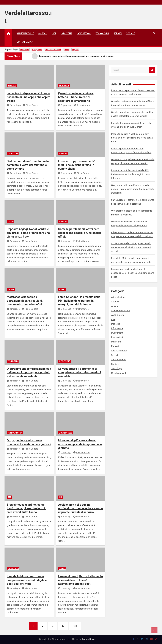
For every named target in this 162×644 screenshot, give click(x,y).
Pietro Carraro (31, 105)
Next (75, 626)
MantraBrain (88, 639)
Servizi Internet (119, 360)
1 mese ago (65, 173)
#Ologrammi (37, 50)
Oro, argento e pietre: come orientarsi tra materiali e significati (29, 442)
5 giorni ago (65, 105)
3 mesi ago (13, 381)
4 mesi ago (13, 517)
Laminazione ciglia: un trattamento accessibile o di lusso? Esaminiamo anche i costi (80, 580)
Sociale (131, 33)
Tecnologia (102, 33)
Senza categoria (15, 433)
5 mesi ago (65, 517)
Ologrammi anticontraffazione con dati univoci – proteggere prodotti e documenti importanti (29, 372)
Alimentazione (25, 33)
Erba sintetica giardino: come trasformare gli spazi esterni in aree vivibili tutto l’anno (27, 508)
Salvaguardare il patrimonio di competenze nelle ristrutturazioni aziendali (80, 372)
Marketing (116, 342)
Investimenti (65, 361)
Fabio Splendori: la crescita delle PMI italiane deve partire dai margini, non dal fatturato (79, 301)
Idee (54, 33)
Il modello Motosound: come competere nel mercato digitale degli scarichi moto (27, 580)
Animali (43, 33)
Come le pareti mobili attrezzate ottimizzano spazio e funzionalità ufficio (80, 233)
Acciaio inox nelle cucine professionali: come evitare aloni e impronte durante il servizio (80, 508)
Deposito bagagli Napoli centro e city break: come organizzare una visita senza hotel (28, 233)
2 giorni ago (14, 105)
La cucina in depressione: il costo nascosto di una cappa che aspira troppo (28, 97)
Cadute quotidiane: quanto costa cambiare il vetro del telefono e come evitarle (28, 165)
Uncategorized (65, 433)
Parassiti (116, 346)
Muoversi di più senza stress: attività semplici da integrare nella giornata (80, 444)
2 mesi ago (13, 241)
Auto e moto (13, 569)
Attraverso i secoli (120, 311)
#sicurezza (24, 50)
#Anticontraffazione (53, 50)
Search (152, 70)
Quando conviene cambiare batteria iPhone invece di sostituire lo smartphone (76, 97)
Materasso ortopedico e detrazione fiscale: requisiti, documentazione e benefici (25, 301)
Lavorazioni (84, 33)
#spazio (75, 50)
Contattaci (23, 42)
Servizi (118, 33)
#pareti (66, 50)
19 (63, 626)
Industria (67, 33)
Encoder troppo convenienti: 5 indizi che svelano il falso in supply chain (78, 165)
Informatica (117, 328)
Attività (115, 306)
